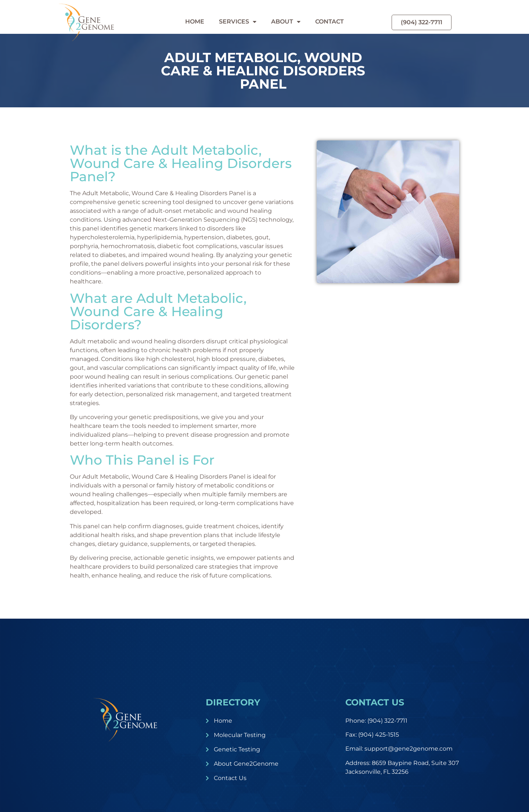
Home (195, 22)
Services (238, 22)
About (286, 22)
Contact (330, 22)
